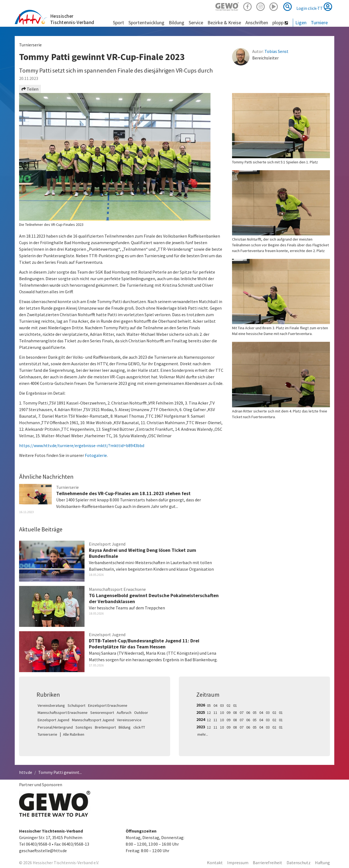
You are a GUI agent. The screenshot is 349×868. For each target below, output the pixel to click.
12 (209, 713)
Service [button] (196, 23)
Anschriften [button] (257, 23)
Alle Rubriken (74, 734)
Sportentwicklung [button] (146, 23)
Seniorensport (102, 713)
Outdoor (141, 713)
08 (235, 713)
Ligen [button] (301, 23)
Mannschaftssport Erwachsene (63, 713)
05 (209, 705)
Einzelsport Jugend (53, 720)
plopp (280, 23)
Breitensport (105, 727)
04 (215, 705)
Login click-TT (314, 7)
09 (228, 713)
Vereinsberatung (51, 705)
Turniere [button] (319, 23)
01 (235, 705)
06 (248, 713)
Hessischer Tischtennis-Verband (72, 19)
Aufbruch (124, 713)
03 (222, 705)
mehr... (203, 734)
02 (228, 705)
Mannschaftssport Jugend (93, 720)
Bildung (125, 727)
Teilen (30, 89)
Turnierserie (47, 734)
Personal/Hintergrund (55, 727)
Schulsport (76, 705)
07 (242, 713)
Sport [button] (118, 23)
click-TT (139, 727)
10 (222, 713)
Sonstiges (84, 727)
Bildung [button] (177, 23)
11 (215, 713)
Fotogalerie (96, 455)
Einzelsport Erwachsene (108, 705)
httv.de (26, 772)
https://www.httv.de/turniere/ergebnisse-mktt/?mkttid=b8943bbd (82, 445)
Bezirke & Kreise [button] (224, 23)
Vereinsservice (129, 720)
